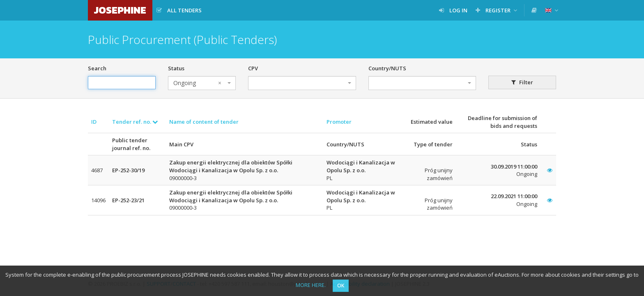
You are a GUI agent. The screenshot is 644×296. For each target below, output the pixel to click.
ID (94, 122)
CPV (253, 68)
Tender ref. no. (135, 122)
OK (341, 286)
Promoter (339, 122)
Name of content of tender (204, 122)
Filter (522, 82)
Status (176, 68)
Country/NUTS (387, 68)
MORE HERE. (311, 285)
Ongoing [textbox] (197, 83)
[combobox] (202, 83)
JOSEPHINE (120, 10)
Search (97, 68)
